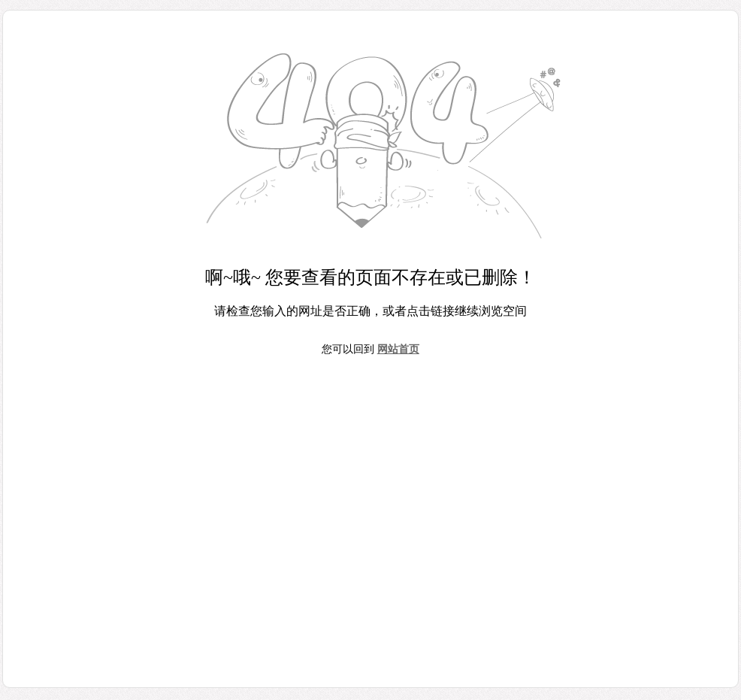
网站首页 (398, 349)
